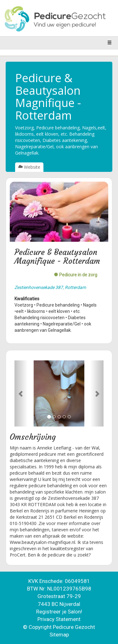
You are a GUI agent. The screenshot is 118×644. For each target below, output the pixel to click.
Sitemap (59, 635)
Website (29, 167)
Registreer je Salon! (59, 612)
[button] (21, 393)
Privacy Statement (59, 619)
